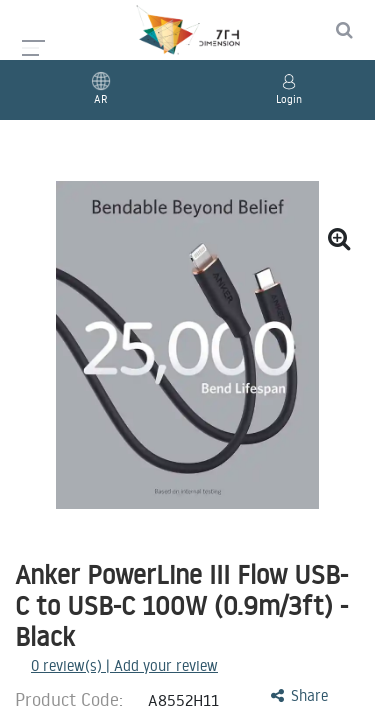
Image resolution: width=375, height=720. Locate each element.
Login (289, 99)
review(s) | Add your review (124, 665)
